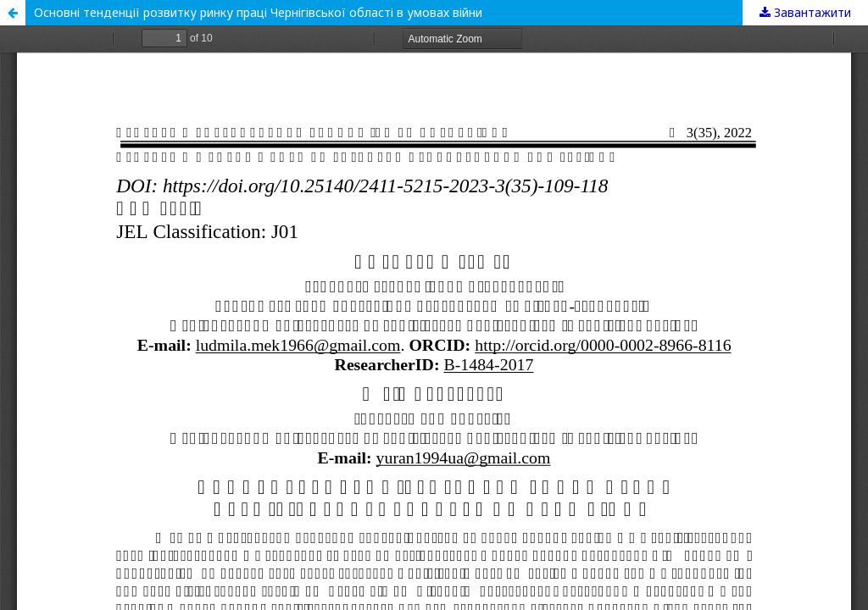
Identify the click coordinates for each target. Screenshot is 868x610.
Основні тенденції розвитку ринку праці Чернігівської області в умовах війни (258, 12)
